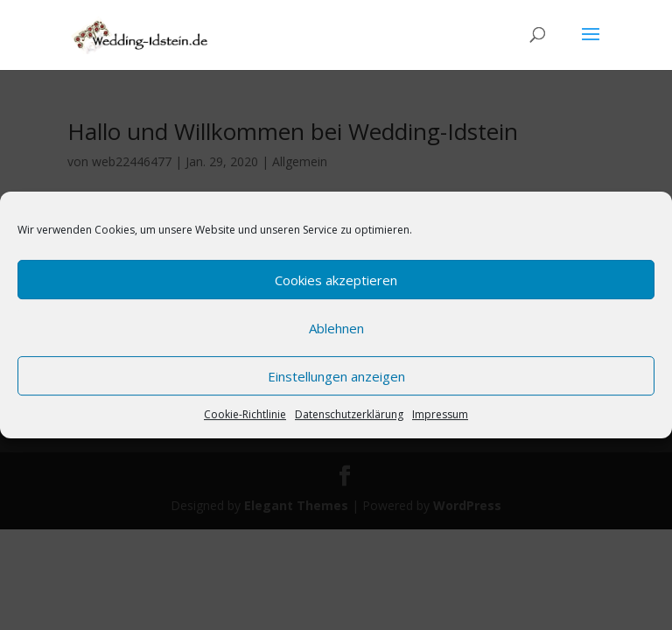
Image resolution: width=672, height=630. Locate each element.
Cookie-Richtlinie (245, 414)
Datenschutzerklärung (349, 414)
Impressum (440, 414)
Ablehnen (336, 328)
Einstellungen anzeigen (336, 376)
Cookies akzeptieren (336, 280)
